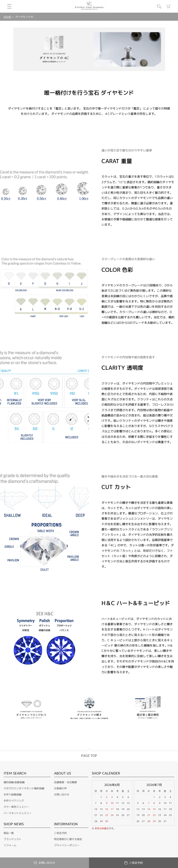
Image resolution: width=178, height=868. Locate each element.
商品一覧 (9, 833)
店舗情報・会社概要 (65, 782)
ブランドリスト (13, 839)
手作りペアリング (14, 801)
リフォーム (10, 845)
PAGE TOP (89, 756)
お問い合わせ (62, 795)
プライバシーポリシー (67, 845)
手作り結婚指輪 (13, 795)
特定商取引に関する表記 (68, 839)
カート (169, 6)
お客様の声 (60, 788)
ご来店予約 (60, 833)
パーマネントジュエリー (18, 813)
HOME (7, 17)
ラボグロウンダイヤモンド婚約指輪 (24, 788)
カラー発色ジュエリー (16, 807)
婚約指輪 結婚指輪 (14, 782)
